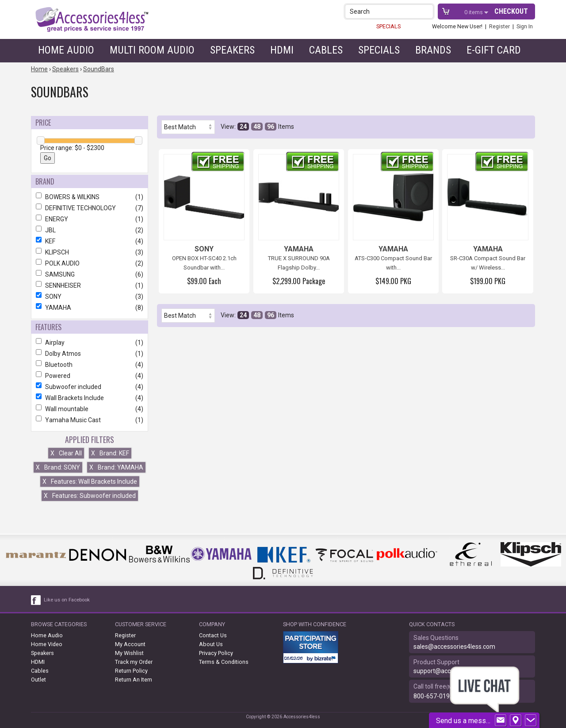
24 (243, 127)
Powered (90, 376)
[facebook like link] (36, 600)
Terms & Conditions (224, 662)
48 (257, 127)
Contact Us (213, 635)
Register (499, 26)
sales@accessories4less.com (454, 647)
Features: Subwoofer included (90, 496)
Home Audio (66, 50)
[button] (427, 11)
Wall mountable (90, 409)
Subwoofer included (90, 387)
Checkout (511, 11)
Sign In (525, 26)
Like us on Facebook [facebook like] (67, 600)
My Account (130, 644)
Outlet (38, 680)
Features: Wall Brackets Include (90, 481)
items (474, 12)
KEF (90, 241)
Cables (326, 50)
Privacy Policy (216, 653)
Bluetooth (90, 365)
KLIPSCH (90, 252)
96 (271, 127)
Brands (433, 50)
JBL (90, 230)
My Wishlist (129, 653)
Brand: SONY (58, 467)
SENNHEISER (90, 285)
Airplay (90, 343)
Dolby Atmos (90, 354)
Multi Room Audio (152, 50)
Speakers (232, 50)
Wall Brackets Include (90, 398)
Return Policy (131, 671)
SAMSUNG (90, 274)
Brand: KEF (110, 453)
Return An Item (134, 680)
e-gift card (494, 50)
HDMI (282, 50)
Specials (379, 50)
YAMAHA (90, 308)
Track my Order (134, 662)
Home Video (47, 644)
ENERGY (90, 219)
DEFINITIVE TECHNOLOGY (90, 208)
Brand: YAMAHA (116, 467)
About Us (211, 644)
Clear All (66, 453)
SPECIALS (388, 26)
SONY (90, 297)
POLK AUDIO (90, 263)
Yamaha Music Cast (90, 420)
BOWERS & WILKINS (90, 197)
